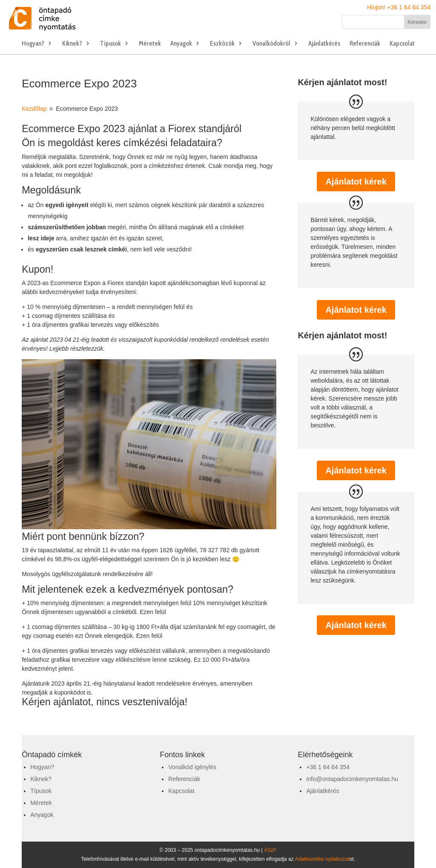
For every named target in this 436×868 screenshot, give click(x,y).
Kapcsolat (402, 44)
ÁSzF (270, 850)
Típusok (110, 44)
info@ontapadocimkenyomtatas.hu (352, 779)
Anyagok (181, 44)
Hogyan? (33, 44)
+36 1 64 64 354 (328, 767)
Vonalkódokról (271, 44)
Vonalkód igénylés (192, 767)
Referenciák (365, 44)
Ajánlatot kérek (356, 182)
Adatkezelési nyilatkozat (322, 859)
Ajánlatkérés (324, 44)
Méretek (150, 44)
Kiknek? (72, 44)
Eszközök (222, 44)
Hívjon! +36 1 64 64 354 (399, 7)
